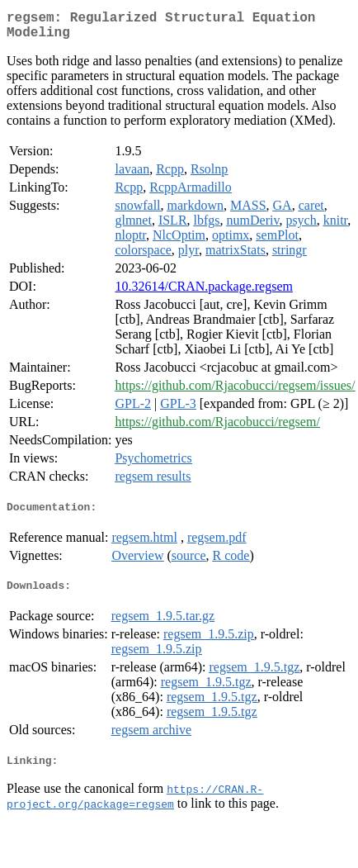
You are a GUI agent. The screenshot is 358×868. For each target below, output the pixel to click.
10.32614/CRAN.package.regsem (204, 293)
